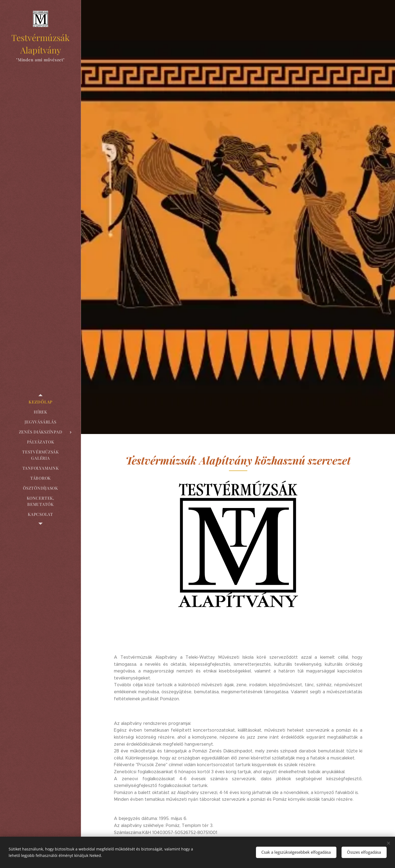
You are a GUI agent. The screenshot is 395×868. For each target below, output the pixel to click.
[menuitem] (40, 402)
